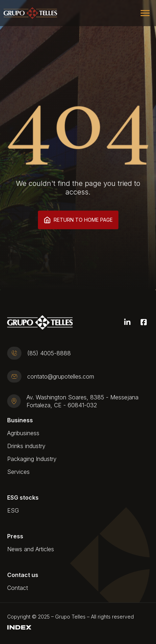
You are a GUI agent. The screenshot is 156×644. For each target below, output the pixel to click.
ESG (13, 510)
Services (18, 472)
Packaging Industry (32, 459)
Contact (18, 588)
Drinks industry (26, 446)
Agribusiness (23, 433)
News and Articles (31, 549)
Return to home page (78, 220)
